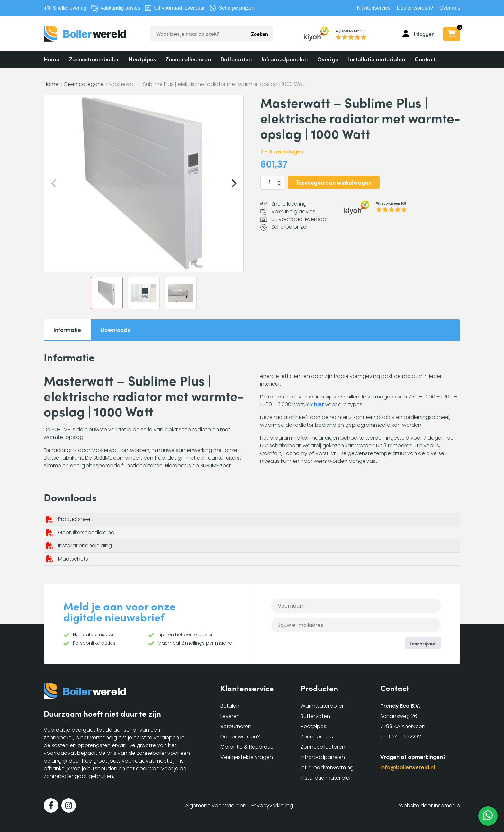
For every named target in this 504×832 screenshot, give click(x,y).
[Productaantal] (272, 183)
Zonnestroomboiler (94, 59)
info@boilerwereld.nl (408, 768)
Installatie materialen (377, 59)
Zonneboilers (317, 737)
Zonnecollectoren (188, 59)
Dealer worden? (415, 8)
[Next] (233, 183)
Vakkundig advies (120, 8)
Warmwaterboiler (322, 706)
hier (319, 404)
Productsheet (75, 519)
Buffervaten (236, 59)
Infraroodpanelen (284, 59)
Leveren (230, 716)
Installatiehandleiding (85, 546)
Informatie (67, 329)
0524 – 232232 (403, 737)
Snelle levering (70, 8)
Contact (425, 59)
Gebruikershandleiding (86, 532)
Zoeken (260, 34)
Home (52, 59)
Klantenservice (374, 8)
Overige (328, 59)
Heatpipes (142, 59)
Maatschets (73, 559)
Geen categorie (84, 84)
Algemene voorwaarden (216, 805)
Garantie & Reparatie (247, 747)
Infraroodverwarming (327, 768)
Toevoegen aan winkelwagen (334, 182)
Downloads (115, 329)
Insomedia (447, 805)
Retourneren (236, 726)
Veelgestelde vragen (247, 757)
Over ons (450, 8)
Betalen (230, 706)
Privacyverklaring (272, 805)
